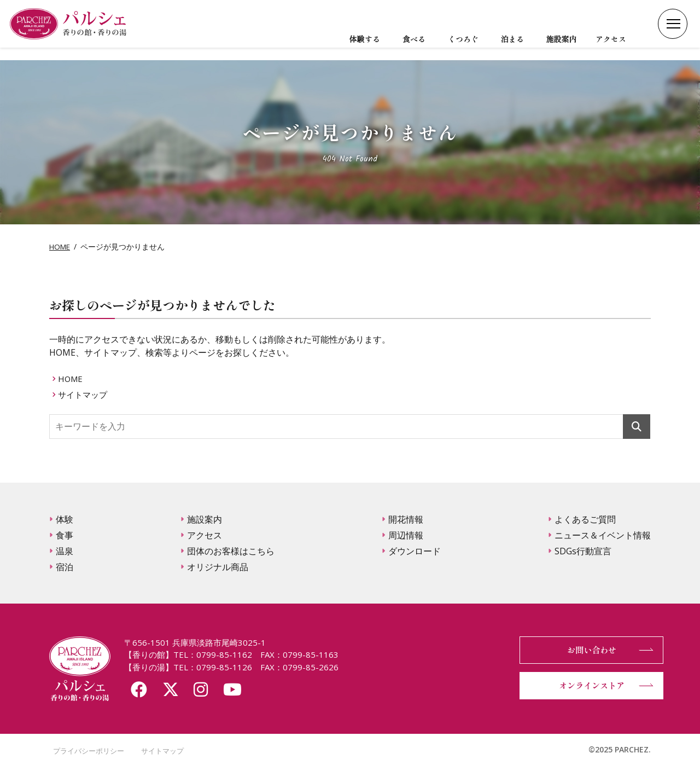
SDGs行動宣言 (583, 551)
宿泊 (65, 567)
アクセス (205, 535)
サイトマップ (85, 394)
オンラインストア (585, 686)
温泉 (65, 551)
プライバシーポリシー (87, 750)
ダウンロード (415, 551)
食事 (65, 535)
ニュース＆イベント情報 (603, 535)
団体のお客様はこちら (231, 551)
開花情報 (406, 519)
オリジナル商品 (218, 567)
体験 (65, 519)
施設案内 (205, 519)
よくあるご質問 (585, 519)
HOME (61, 247)
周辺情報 (406, 535)
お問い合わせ (585, 650)
